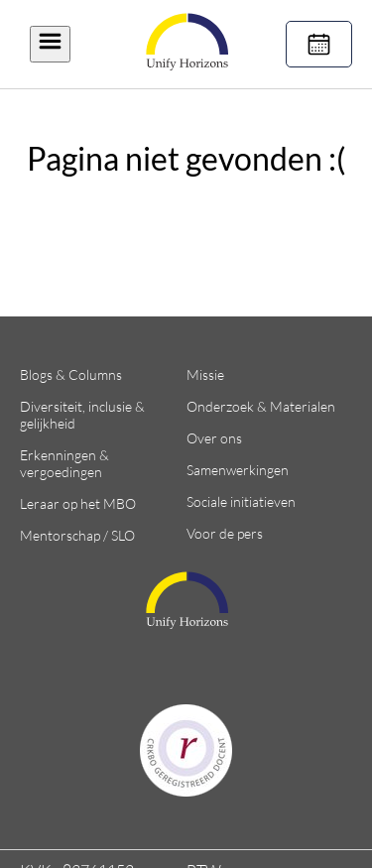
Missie (205, 374)
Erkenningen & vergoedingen (64, 463)
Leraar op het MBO (78, 503)
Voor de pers (225, 533)
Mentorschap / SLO (77, 535)
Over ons (214, 438)
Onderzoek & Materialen (261, 406)
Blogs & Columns (71, 374)
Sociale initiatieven (241, 501)
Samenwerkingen (238, 470)
